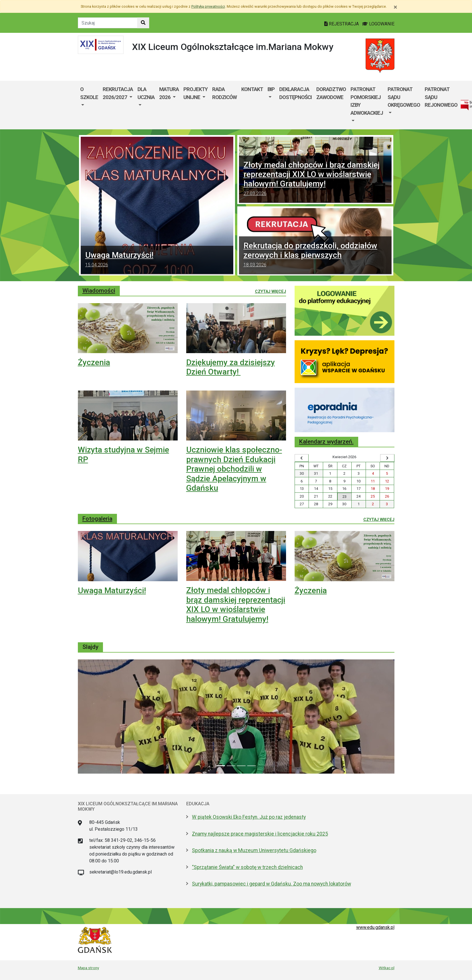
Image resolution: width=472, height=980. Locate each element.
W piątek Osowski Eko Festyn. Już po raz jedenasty (249, 817)
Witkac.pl (387, 968)
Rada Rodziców (224, 93)
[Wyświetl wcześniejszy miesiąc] (302, 458)
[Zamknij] (395, 7)
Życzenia (94, 362)
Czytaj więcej (271, 291)
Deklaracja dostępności (295, 93)
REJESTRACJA (342, 24)
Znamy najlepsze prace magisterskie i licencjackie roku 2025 (260, 834)
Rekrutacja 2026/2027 (118, 93)
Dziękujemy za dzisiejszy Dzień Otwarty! (231, 367)
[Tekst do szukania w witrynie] (108, 23)
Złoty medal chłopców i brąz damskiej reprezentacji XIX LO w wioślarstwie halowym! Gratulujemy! (315, 179)
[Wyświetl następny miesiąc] (387, 458)
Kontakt (252, 89)
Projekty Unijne (196, 93)
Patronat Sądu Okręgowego (404, 97)
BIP (271, 89)
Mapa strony (88, 968)
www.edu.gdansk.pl (375, 927)
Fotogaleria (97, 519)
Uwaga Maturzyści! (157, 260)
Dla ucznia (146, 93)
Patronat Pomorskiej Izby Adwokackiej (367, 101)
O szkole (89, 93)
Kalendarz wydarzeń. (326, 442)
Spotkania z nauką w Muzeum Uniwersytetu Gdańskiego (254, 850)
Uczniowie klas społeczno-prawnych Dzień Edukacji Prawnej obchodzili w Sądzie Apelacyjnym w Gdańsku (234, 469)
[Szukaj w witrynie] (143, 23)
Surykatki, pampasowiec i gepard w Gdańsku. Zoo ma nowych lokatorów (272, 884)
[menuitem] (89, 105)
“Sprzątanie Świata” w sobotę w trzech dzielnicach (247, 867)
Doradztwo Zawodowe (331, 93)
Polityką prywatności (208, 6)
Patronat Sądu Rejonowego (441, 97)
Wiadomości (99, 291)
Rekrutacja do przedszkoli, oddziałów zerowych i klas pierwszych (315, 255)
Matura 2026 (169, 93)
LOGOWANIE (378, 24)
